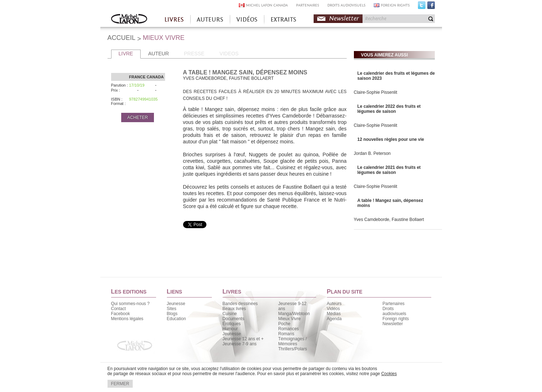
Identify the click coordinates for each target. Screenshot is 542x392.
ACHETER (138, 117)
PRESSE (194, 54)
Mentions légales (127, 319)
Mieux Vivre (290, 319)
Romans (286, 334)
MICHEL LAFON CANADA (267, 5)
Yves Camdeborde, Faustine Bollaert (389, 220)
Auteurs (334, 304)
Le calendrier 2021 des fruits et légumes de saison (389, 170)
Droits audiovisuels (395, 311)
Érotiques (232, 324)
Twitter (422, 7)
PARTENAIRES (308, 5)
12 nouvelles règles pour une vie (391, 139)
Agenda (334, 319)
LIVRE (126, 54)
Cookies (389, 374)
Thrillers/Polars (293, 349)
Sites (172, 309)
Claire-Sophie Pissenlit (376, 92)
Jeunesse (176, 304)
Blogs (172, 314)
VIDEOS (229, 54)
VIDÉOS (247, 20)
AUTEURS (210, 20)
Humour (230, 329)
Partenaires (394, 304)
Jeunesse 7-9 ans (240, 344)
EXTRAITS (283, 20)
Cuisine (230, 314)
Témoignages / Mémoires (293, 341)
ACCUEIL (122, 38)
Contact (119, 309)
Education (176, 319)
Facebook (431, 7)
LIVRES (174, 20)
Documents (234, 319)
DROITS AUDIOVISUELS (346, 5)
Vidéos (333, 309)
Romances (289, 329)
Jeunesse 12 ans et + (243, 339)
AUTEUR (159, 54)
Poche (284, 324)
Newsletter (344, 19)
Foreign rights (396, 319)
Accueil (129, 20)
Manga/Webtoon (294, 314)
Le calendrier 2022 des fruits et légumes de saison (389, 109)
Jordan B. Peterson (372, 153)
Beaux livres (234, 309)
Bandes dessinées (240, 304)
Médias (334, 314)
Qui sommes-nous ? (130, 304)
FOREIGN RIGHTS (395, 5)
